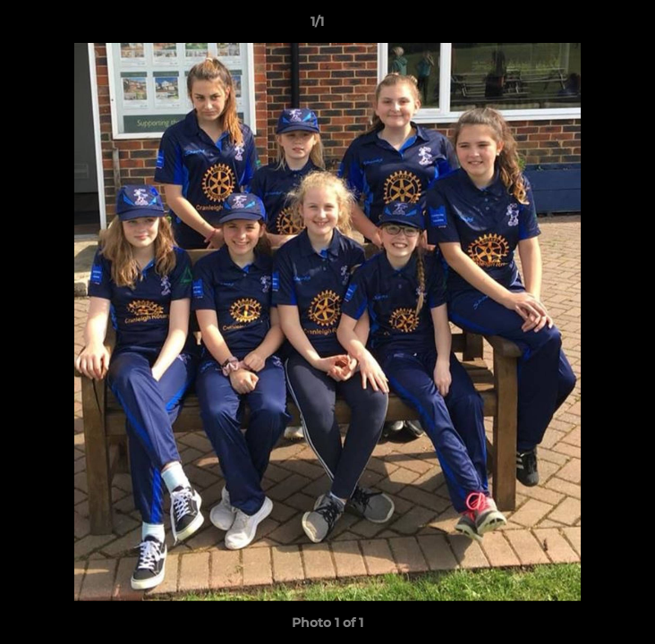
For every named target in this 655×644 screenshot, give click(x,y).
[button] (591, 26)
